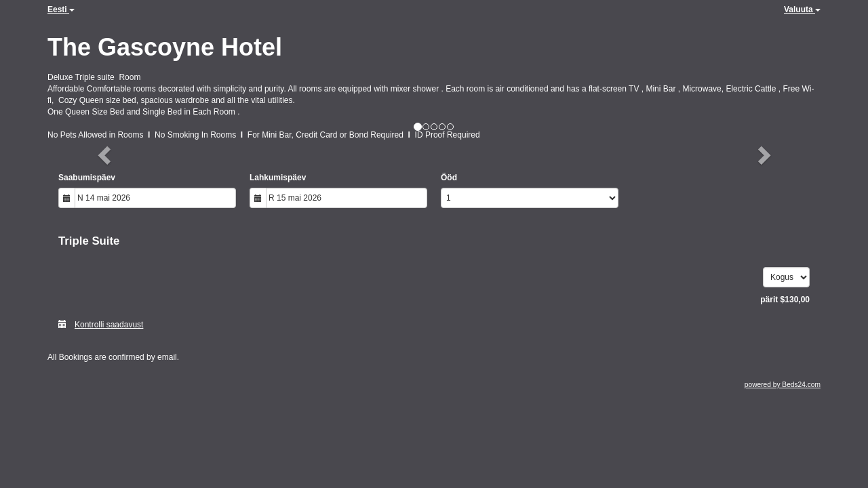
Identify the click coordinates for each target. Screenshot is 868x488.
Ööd (449, 178)
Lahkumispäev (278, 178)
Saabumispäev (87, 178)
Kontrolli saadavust (101, 324)
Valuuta (802, 9)
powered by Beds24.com (783, 385)
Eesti (61, 9)
